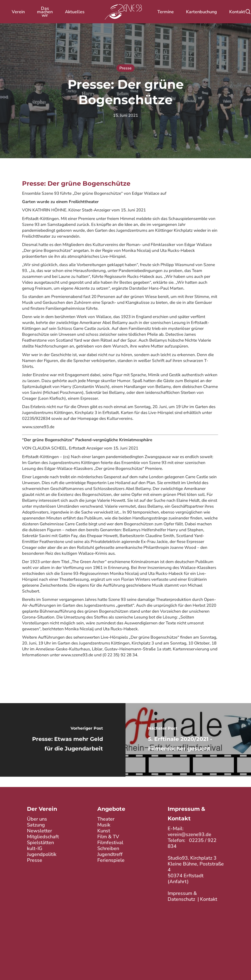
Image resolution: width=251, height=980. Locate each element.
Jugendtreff (110, 854)
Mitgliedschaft (43, 836)
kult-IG (35, 848)
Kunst (104, 830)
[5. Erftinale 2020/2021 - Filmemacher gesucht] (188, 740)
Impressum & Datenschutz (182, 896)
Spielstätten (40, 842)
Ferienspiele (111, 860)
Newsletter (39, 830)
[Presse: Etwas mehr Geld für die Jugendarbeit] (63, 740)
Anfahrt (178, 881)
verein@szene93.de (189, 834)
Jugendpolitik (42, 854)
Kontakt (209, 899)
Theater (106, 819)
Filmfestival (110, 842)
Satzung (36, 824)
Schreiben (108, 848)
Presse (125, 68)
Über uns (37, 819)
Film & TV (108, 836)
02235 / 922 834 (192, 843)
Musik (104, 824)
